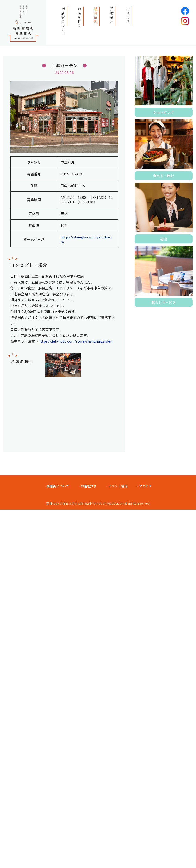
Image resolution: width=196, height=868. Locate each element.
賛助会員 (112, 15)
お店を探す (79, 17)
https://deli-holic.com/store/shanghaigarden (75, 341)
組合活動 (96, 15)
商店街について (63, 22)
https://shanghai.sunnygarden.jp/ (86, 239)
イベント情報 (118, 486)
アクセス (128, 15)
